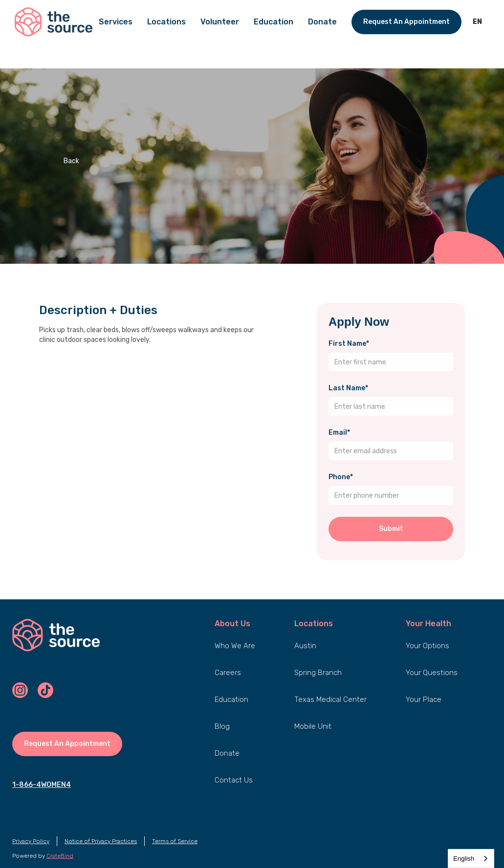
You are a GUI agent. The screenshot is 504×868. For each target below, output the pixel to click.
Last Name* (348, 388)
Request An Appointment (406, 22)
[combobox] (471, 858)
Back (71, 161)
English (464, 858)
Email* (339, 433)
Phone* (341, 477)
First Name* (349, 344)
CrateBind (60, 856)
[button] (477, 22)
